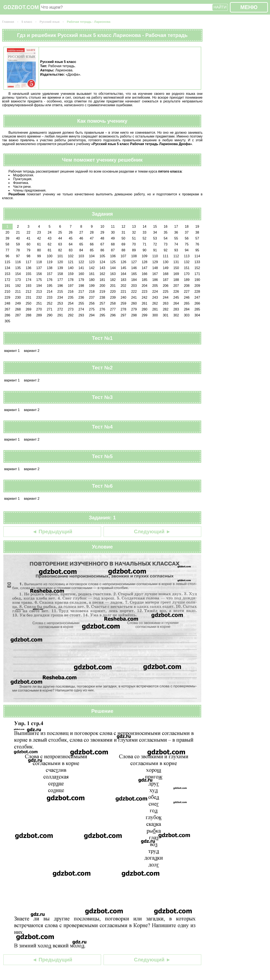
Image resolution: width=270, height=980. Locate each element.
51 (134, 238)
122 (81, 262)
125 (113, 262)
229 (7, 297)
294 (92, 315)
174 (29, 280)
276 (102, 309)
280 (145, 309)
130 (166, 262)
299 (145, 315)
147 (145, 268)
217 (81, 292)
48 (102, 238)
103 (81, 256)
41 (28, 238)
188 (176, 280)
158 (60, 274)
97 (18, 256)
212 (29, 292)
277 (113, 309)
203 (134, 286)
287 (18, 315)
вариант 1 (12, 351)
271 (50, 309)
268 (18, 309)
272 (60, 309)
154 (18, 274)
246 (187, 297)
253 (60, 303)
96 (7, 256)
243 (155, 297)
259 (124, 303)
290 (50, 315)
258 (113, 303)
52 (144, 238)
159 (71, 274)
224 (155, 292)
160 (81, 274)
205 (155, 286)
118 (39, 262)
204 (145, 286)
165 (134, 274)
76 (197, 244)
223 (145, 292)
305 (7, 321)
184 (134, 280)
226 (176, 292)
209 (197, 286)
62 (50, 244)
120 (60, 262)
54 (166, 238)
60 (28, 244)
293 (81, 315)
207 (176, 286)
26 (71, 232)
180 (92, 280)
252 (50, 303)
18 (187, 227)
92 (166, 250)
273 (71, 309)
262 (155, 303)
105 (102, 256)
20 (7, 232)
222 (134, 292)
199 (92, 286)
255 (81, 303)
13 (134, 227)
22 (28, 232)
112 (176, 256)
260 (134, 303)
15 (155, 227)
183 (124, 280)
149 (166, 268)
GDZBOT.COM (21, 7)
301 (166, 315)
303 (187, 315)
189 (187, 280)
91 (155, 250)
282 (166, 309)
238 (102, 297)
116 (18, 262)
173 (18, 280)
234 (60, 297)
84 (81, 250)
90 (144, 250)
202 (124, 286)
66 (92, 244)
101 (60, 256)
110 (155, 256)
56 (187, 238)
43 (50, 238)
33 (144, 232)
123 (92, 262)
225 (166, 292)
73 (166, 244)
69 (123, 244)
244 (166, 297)
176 (50, 280)
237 (92, 297)
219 (102, 292)
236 (81, 297)
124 (102, 262)
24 (50, 232)
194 (39, 286)
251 (39, 303)
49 (113, 238)
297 (124, 315)
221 (124, 292)
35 (166, 232)
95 (197, 250)
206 (166, 286)
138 (50, 268)
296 (113, 315)
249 (18, 303)
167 (155, 274)
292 (71, 315)
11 (113, 227)
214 (50, 292)
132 (187, 262)
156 (39, 274)
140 (71, 268)
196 (60, 286)
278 (124, 309)
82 (60, 250)
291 (60, 315)
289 (39, 315)
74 (176, 244)
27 (81, 232)
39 (7, 238)
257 (102, 303)
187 (166, 280)
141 (81, 268)
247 (197, 297)
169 (176, 274)
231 (29, 297)
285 (197, 309)
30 (113, 232)
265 (187, 303)
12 (123, 227)
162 (102, 274)
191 (7, 286)
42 (39, 238)
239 (113, 297)
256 (92, 303)
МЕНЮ (249, 7)
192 (18, 286)
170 (187, 274)
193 (29, 286)
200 (102, 286)
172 (7, 280)
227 (187, 292)
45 (71, 238)
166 (145, 274)
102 (71, 256)
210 (7, 292)
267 (7, 309)
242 (145, 297)
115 (7, 262)
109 (145, 256)
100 (50, 256)
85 (92, 250)
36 (176, 232)
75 (187, 244)
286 (7, 315)
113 (187, 256)
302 (176, 315)
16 (166, 227)
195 (50, 286)
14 (144, 227)
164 (124, 274)
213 (39, 292)
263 (166, 303)
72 (155, 244)
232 (39, 297)
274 (81, 309)
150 (176, 268)
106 (113, 256)
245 (176, 297)
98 (28, 256)
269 (29, 309)
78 (18, 250)
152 (197, 268)
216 (71, 292)
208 (187, 286)
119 (50, 262)
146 (134, 268)
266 (197, 303)
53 (155, 238)
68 (113, 244)
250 (29, 303)
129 (155, 262)
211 (18, 292)
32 (134, 232)
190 (197, 280)
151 (187, 268)
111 (166, 256)
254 (71, 303)
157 (50, 274)
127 (134, 262)
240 (124, 297)
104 (92, 256)
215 (60, 292)
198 (81, 286)
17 (176, 227)
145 (124, 268)
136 (29, 268)
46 (81, 238)
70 (134, 244)
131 (176, 262)
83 (71, 250)
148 (155, 268)
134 (7, 268)
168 (166, 274)
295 (102, 315)
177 (60, 280)
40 (18, 238)
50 (123, 238)
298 (134, 315)
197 (71, 286)
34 (155, 232)
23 (39, 232)
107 (124, 256)
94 (187, 250)
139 (60, 268)
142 (92, 268)
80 (39, 250)
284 (187, 309)
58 (7, 244)
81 (50, 250)
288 (29, 315)
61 (39, 244)
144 (113, 268)
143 (102, 268)
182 (113, 280)
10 (102, 227)
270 (39, 309)
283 (176, 309)
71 (144, 244)
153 (7, 274)
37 (187, 232)
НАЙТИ (220, 7)
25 (60, 232)
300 (155, 315)
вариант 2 (32, 351)
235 (71, 297)
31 (123, 232)
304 (197, 315)
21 (18, 232)
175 (39, 280)
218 (92, 292)
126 (124, 262)
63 (60, 244)
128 (145, 262)
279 (134, 309)
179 (81, 280)
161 (92, 274)
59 (18, 244)
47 (92, 238)
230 (18, 297)
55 (176, 238)
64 (71, 244)
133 (197, 262)
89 (134, 250)
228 (197, 292)
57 (197, 238)
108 (134, 256)
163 (113, 274)
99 (39, 256)
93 (176, 250)
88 (123, 250)
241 (134, 297)
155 (29, 274)
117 (29, 262)
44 (60, 238)
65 (81, 244)
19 (197, 227)
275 (92, 309)
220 (113, 292)
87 (113, 250)
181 (102, 280)
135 (18, 268)
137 (39, 268)
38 (197, 232)
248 (7, 303)
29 (102, 232)
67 (102, 244)
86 (102, 250)
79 (28, 250)
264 (176, 303)
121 (71, 262)
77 (7, 250)
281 (155, 309)
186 (155, 280)
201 (113, 286)
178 (71, 280)
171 (197, 274)
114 (197, 256)
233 (50, 297)
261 (145, 303)
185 (145, 280)
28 (92, 232)
